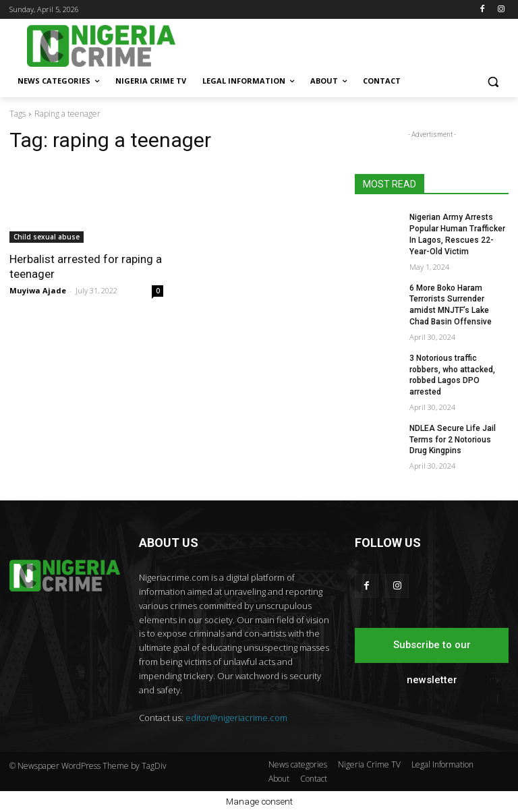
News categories (298, 764)
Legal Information (442, 764)
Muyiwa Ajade (38, 290)
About (279, 779)
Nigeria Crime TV (369, 764)
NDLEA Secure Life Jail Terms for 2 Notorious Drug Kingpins (453, 440)
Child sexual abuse (47, 237)
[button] (493, 81)
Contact (314, 779)
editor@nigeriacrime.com (236, 718)
